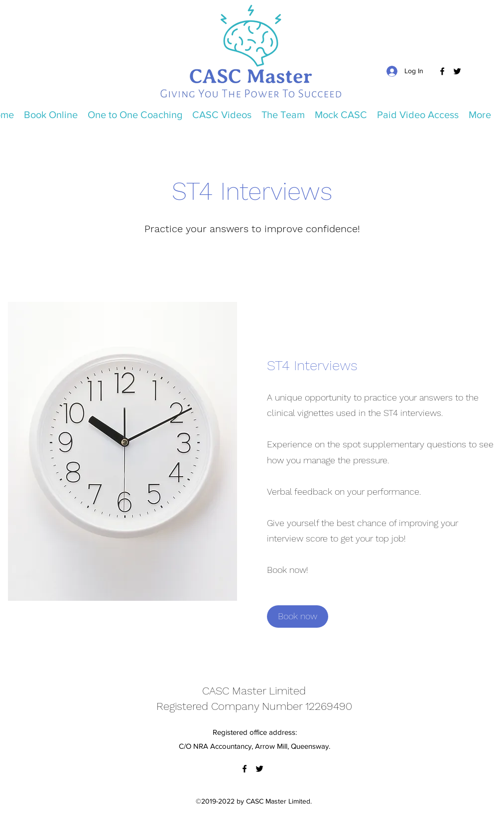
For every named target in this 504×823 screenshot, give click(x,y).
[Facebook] (442, 71)
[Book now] (298, 617)
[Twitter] (457, 71)
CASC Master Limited (254, 691)
